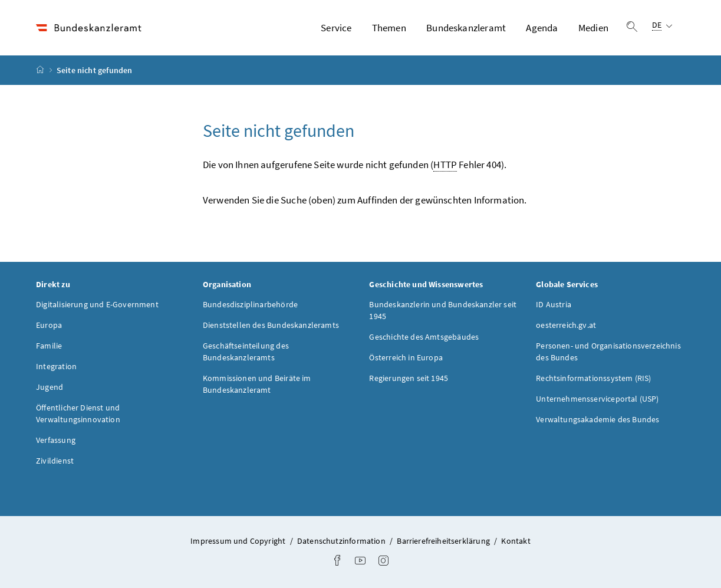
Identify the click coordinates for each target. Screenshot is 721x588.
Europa (49, 325)
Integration (56, 366)
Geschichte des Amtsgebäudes (424, 337)
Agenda (542, 28)
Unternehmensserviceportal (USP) (597, 399)
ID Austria (554, 304)
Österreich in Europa (406, 357)
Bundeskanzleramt (466, 28)
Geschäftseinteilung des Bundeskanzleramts (246, 352)
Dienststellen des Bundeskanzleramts (271, 325)
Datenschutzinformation (342, 541)
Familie (49, 346)
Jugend (50, 387)
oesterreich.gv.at (566, 325)
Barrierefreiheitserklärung (444, 541)
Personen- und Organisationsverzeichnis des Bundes (608, 352)
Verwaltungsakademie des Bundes (597, 419)
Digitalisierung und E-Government (97, 304)
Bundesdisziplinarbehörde (250, 304)
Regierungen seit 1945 (409, 378)
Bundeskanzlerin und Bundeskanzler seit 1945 (443, 310)
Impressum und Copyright (239, 541)
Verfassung (56, 440)
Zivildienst (55, 461)
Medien (593, 28)
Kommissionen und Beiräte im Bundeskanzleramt (257, 384)
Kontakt (516, 541)
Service (336, 28)
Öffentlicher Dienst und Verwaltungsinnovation (78, 413)
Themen (389, 28)
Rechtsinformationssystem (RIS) (593, 378)
